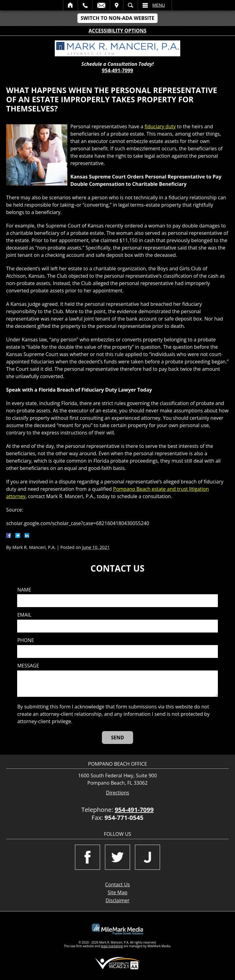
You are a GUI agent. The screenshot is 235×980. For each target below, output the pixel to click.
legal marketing (112, 946)
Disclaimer (117, 900)
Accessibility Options (118, 31)
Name (24, 590)
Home (71, 5)
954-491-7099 (117, 70)
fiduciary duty (160, 126)
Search (131, 5)
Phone (26, 640)
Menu (159, 5)
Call (85, 5)
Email (101, 5)
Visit (117, 5)
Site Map (118, 892)
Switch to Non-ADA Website (117, 18)
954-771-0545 (124, 818)
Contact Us (118, 884)
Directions (117, 793)
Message (28, 666)
